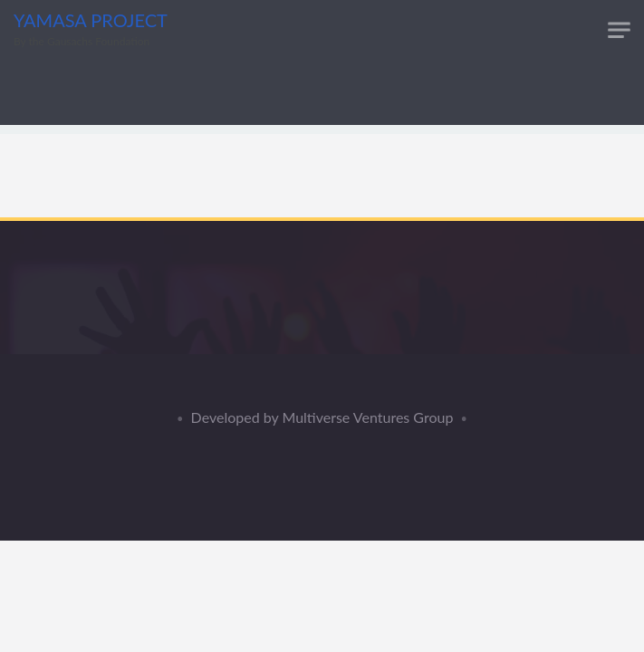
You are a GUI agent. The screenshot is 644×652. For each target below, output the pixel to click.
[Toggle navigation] (619, 30)
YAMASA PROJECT (91, 20)
